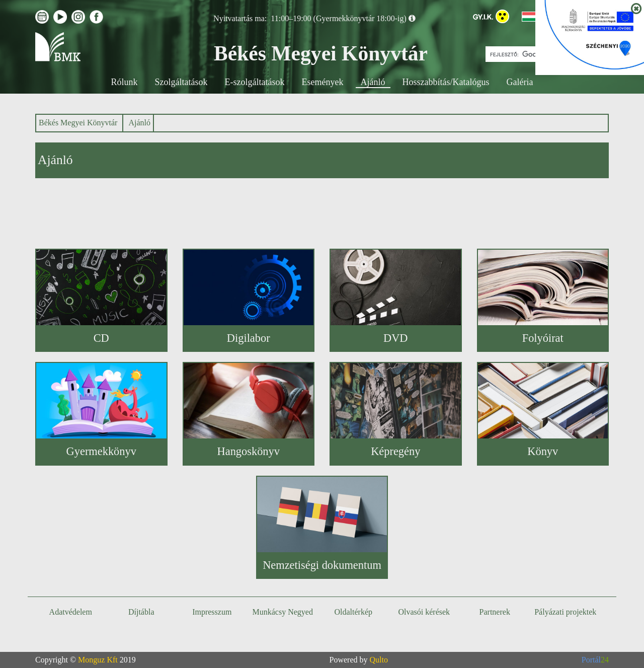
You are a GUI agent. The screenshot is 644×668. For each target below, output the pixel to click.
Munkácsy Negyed (283, 612)
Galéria (519, 82)
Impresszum (212, 612)
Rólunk (125, 82)
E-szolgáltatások (255, 82)
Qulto (379, 660)
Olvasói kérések (424, 612)
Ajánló (373, 82)
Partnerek (495, 612)
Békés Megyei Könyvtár (78, 123)
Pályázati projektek (565, 612)
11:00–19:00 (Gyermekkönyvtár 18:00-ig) (339, 18)
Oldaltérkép (353, 612)
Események (323, 82)
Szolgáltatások (181, 82)
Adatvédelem (71, 612)
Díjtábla (141, 612)
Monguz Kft (98, 660)
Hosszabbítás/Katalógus (446, 82)
